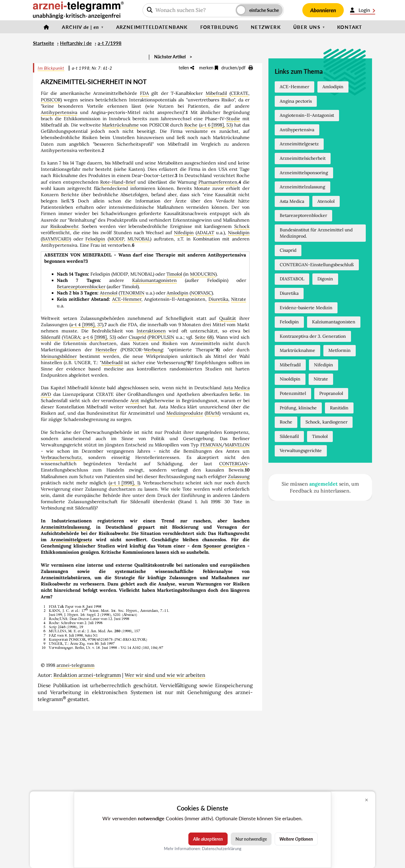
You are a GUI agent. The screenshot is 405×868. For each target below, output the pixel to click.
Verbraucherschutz (61, 457)
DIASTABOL (292, 279)
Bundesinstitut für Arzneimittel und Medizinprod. (316, 233)
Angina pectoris (296, 101)
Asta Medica (237, 388)
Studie (233, 119)
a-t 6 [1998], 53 (216, 125)
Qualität (228, 318)
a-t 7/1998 (110, 43)
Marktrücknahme (120, 125)
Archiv (80, 27)
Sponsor (212, 546)
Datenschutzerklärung (222, 849)
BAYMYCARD (56, 239)
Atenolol (109, 293)
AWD (46, 394)
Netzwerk (266, 27)
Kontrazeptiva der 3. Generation (313, 336)
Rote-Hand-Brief (118, 182)
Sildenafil (51, 337)
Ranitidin (339, 408)
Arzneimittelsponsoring (304, 173)
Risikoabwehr (64, 226)
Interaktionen (151, 331)
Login (363, 10)
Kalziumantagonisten (154, 280)
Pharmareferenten (218, 182)
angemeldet (324, 484)
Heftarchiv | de (76, 43)
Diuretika (218, 299)
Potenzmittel (293, 393)
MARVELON (237, 445)
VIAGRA (72, 337)
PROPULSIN (162, 337)
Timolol (174, 274)
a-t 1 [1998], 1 (124, 483)
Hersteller (106, 350)
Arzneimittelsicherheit (303, 158)
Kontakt (350, 27)
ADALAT (205, 233)
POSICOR (51, 100)
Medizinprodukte (185, 413)
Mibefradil (216, 93)
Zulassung (239, 477)
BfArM (213, 413)
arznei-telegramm (76, 665)
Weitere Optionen (296, 839)
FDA (144, 93)
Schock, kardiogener (327, 422)
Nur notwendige (251, 839)
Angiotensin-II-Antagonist (307, 115)
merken (209, 68)
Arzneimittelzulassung (65, 527)
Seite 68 (204, 337)
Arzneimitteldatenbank (152, 27)
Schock (242, 226)
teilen (186, 68)
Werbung (153, 350)
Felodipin (95, 239)
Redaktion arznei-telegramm (87, 675)
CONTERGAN (233, 464)
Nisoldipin (239, 233)
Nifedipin (184, 233)
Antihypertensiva (59, 112)
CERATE (240, 93)
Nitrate (239, 299)
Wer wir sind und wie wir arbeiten (165, 675)
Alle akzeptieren (208, 839)
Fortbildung (219, 27)
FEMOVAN (211, 445)
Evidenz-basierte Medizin (306, 308)
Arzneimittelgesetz (71, 540)
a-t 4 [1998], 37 (86, 325)
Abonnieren (323, 10)
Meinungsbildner (59, 356)
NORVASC (201, 293)
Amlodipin (178, 293)
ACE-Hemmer (127, 299)
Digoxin (325, 279)
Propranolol (331, 393)
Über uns (307, 27)
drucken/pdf (237, 68)
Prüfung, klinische (298, 408)
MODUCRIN (203, 274)
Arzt (135, 401)
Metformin (340, 350)
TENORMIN (132, 293)
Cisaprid (138, 337)
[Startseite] (46, 27)
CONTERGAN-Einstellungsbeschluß (317, 265)
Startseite (43, 43)
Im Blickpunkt (51, 68)
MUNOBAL (139, 239)
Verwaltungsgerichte (301, 450)
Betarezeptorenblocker (81, 287)
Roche (191, 125)
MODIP (116, 239)
